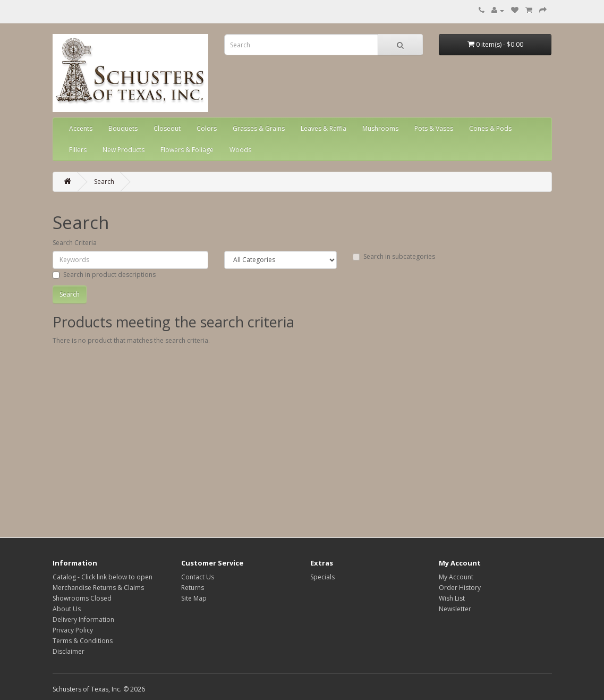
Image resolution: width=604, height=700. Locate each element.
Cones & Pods (490, 128)
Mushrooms (380, 128)
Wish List (452, 598)
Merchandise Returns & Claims (98, 588)
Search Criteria (75, 243)
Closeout (167, 128)
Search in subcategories (394, 256)
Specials (322, 577)
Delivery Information (83, 619)
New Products (124, 150)
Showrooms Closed (82, 598)
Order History (460, 588)
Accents (81, 128)
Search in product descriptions (104, 275)
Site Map (194, 598)
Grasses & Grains (259, 128)
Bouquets (123, 128)
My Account (456, 577)
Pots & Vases (434, 128)
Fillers (78, 150)
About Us (67, 609)
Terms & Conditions (83, 641)
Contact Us (198, 577)
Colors (207, 128)
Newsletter (455, 609)
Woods (240, 150)
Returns (193, 588)
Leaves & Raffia (324, 128)
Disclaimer (69, 651)
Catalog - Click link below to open (103, 577)
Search (104, 182)
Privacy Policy (73, 630)
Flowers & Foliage (187, 150)
